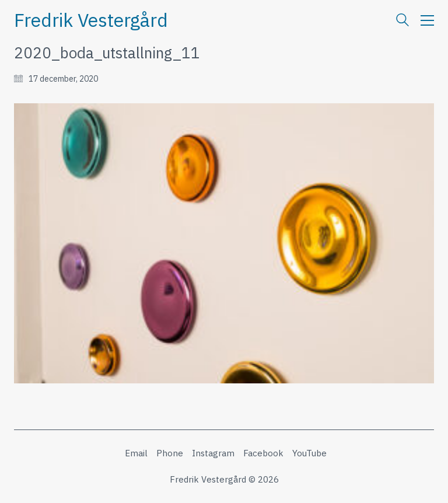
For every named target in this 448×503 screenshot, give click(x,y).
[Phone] (170, 453)
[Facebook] (263, 453)
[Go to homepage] (91, 20)
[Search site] (402, 21)
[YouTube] (309, 453)
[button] (427, 20)
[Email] (136, 453)
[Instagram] (213, 453)
